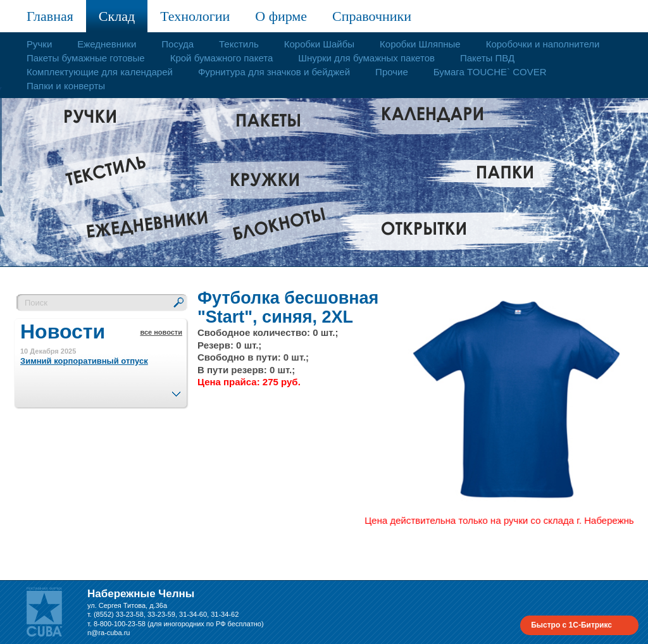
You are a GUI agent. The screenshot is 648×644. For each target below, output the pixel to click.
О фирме (281, 16)
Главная (50, 16)
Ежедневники (107, 44)
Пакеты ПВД (487, 58)
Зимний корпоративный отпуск (84, 361)
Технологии (195, 16)
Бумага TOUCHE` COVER (490, 72)
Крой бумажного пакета (222, 58)
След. (176, 390)
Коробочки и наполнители (543, 44)
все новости (161, 332)
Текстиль (239, 44)
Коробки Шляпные (420, 44)
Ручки (39, 44)
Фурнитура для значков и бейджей (274, 72)
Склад (117, 16)
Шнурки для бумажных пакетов (366, 58)
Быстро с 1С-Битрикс (571, 625)
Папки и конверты (66, 86)
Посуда (178, 44)
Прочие (392, 72)
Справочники (372, 16)
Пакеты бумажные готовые (86, 58)
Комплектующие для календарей (100, 72)
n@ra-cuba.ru (109, 633)
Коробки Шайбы (319, 44)
